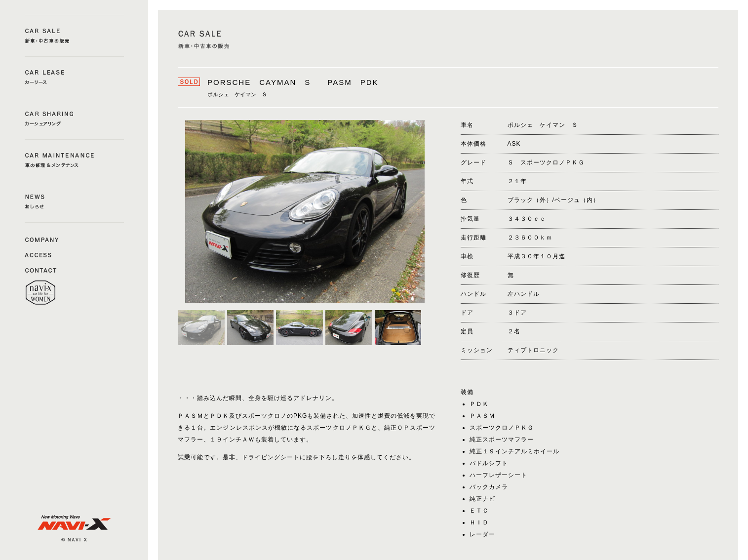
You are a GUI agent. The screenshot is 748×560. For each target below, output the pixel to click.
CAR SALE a (74, 36)
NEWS (74, 202)
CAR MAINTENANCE (74, 160)
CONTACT (42, 270)
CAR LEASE (74, 77)
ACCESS (42, 254)
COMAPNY (42, 239)
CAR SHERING (74, 119)
